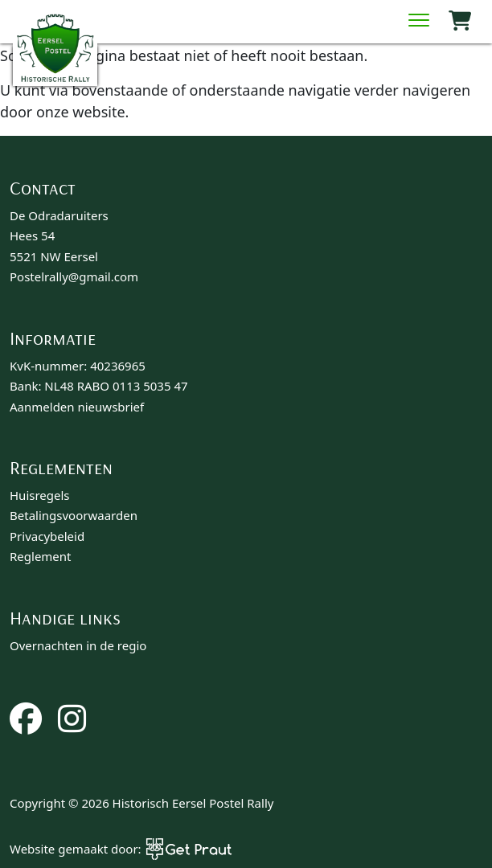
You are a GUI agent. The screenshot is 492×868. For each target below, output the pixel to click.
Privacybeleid (47, 536)
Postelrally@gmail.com (74, 276)
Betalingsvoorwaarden (74, 515)
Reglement (41, 556)
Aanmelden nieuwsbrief (77, 407)
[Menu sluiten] (419, 22)
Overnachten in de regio (78, 645)
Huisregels (40, 495)
